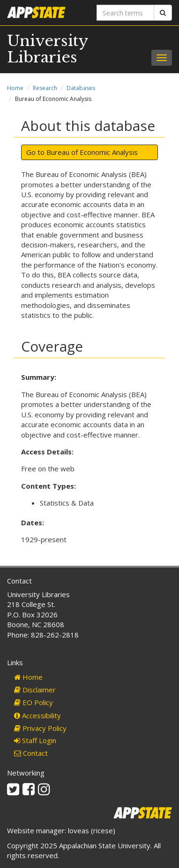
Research (45, 88)
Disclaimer (35, 690)
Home (15, 88)
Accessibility (37, 715)
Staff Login (35, 740)
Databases (81, 88)
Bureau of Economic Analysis (92, 152)
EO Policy (34, 702)
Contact (31, 753)
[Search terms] (125, 13)
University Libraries (48, 49)
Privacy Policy (40, 728)
